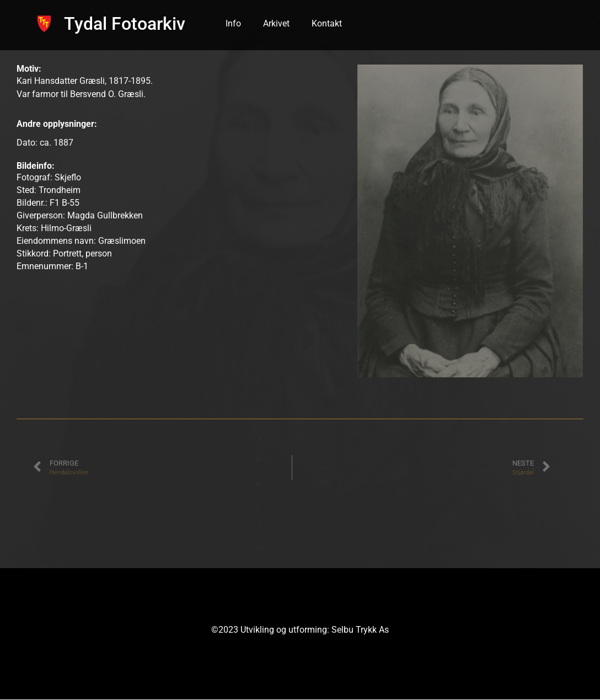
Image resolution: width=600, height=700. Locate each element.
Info (233, 23)
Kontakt (327, 23)
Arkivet (276, 23)
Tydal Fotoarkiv (125, 24)
